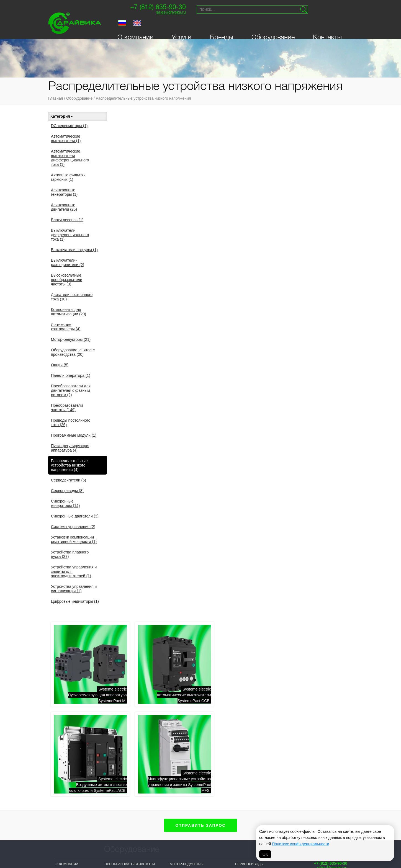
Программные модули (74, 435)
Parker (268, 804)
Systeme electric (121, 804)
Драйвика (114, 832)
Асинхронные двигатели (64, 207)
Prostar (191, 818)
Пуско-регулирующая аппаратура (70, 448)
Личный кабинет (71, 701)
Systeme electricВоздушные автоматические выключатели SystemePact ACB (320, 184)
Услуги (182, 25)
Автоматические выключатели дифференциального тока (70, 158)
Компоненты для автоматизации (69, 312)
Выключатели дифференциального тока (70, 235)
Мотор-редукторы (71, 339)
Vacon (228, 804)
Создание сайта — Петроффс (324, 718)
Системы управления (73, 527)
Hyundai (190, 832)
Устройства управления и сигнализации (74, 589)
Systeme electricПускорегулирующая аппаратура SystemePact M (156, 184)
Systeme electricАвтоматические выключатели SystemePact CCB (240, 184)
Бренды (222, 25)
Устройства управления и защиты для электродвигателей (74, 571)
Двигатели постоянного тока (72, 297)
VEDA (109, 818)
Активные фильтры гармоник (68, 177)
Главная (56, 98)
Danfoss (152, 834)
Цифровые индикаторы (75, 601)
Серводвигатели (69, 480)
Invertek (152, 827)
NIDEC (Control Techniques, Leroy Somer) (161, 808)
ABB (186, 825)
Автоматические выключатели (66, 138)
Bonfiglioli (193, 811)
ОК (265, 854)
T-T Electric (155, 820)
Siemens (190, 804)
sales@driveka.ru (169, 13)
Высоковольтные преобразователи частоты (67, 280)
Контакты (327, 25)
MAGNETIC (231, 841)
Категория (62, 116)
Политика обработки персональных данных (200, 856)
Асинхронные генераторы (64, 192)
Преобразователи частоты (67, 408)
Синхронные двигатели (75, 516)
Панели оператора (71, 375)
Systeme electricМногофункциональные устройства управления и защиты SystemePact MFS (154, 269)
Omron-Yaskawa (159, 841)
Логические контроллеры (66, 327)
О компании (135, 25)
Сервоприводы (67, 491)
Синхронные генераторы (65, 503)
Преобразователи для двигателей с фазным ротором (71, 390)
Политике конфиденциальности (300, 844)
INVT (108, 825)
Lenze (228, 811)
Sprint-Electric (119, 811)
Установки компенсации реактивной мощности (74, 539)
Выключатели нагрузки (74, 250)
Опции (60, 365)
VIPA (265, 811)
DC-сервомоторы (69, 126)
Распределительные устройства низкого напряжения (143, 98)
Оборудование (273, 25)
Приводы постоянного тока (71, 423)
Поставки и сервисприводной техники (327, 678)
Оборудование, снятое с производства (73, 352)
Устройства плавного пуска (70, 554)
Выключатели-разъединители (68, 262)
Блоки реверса (67, 220)
